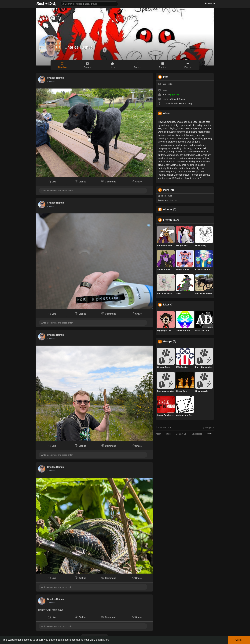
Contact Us (181, 434)
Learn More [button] (103, 640)
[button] (89, 4)
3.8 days (51, 81)
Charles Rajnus (79, 47)
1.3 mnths (51, 603)
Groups (168, 342)
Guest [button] (210, 3)
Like (52, 181)
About (158, 434)
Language (208, 428)
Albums (168, 209)
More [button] (211, 434)
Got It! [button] (239, 640)
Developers (197, 434)
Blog (168, 434)
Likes (166, 305)
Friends (168, 220)
